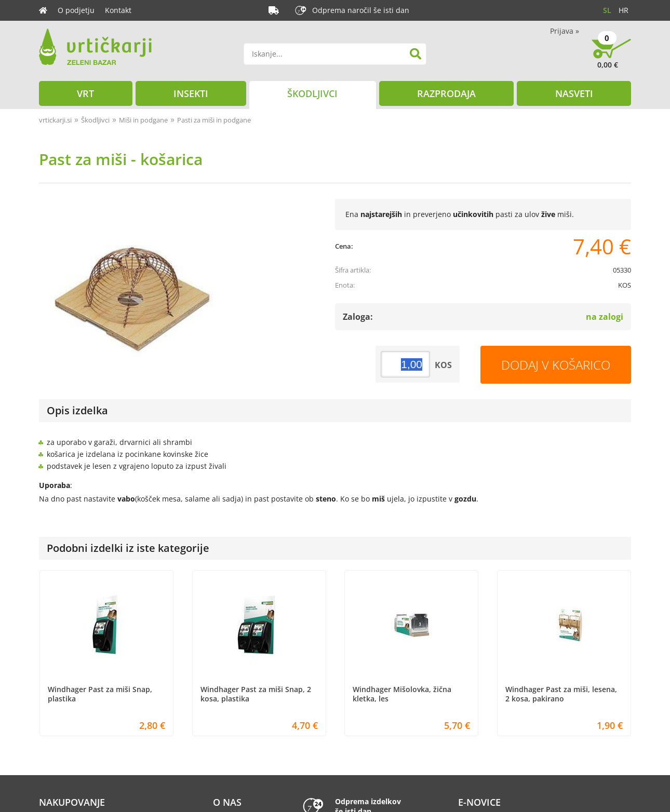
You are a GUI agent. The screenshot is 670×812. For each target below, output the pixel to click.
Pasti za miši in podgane (214, 120)
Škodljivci (312, 93)
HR (624, 10)
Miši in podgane (143, 120)
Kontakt (118, 10)
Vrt (85, 93)
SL (607, 10)
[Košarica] (611, 57)
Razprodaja (446, 93)
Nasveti (574, 93)
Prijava (565, 31)
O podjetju (76, 10)
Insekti (191, 93)
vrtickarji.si (55, 120)
